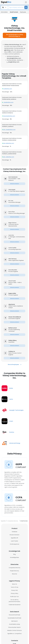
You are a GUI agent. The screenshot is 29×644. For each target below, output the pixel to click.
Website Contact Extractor (14, 630)
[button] (17, 177)
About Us (15, 584)
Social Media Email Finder (15, 618)
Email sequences (15, 544)
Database (15, 532)
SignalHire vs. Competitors (15, 634)
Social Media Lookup (15, 624)
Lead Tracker (15, 541)
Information (4, 12)
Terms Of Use (15, 587)
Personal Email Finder (15, 615)
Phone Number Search (14, 627)
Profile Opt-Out (14, 597)
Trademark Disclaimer (15, 605)
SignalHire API (14, 538)
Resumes (15, 574)
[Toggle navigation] (26, 2)
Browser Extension (15, 535)
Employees (23, 12)
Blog (14, 554)
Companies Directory (14, 568)
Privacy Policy (15, 593)
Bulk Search (15, 621)
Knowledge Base (14, 557)
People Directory (14, 571)
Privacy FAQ (15, 590)
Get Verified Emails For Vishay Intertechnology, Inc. (15, 35)
